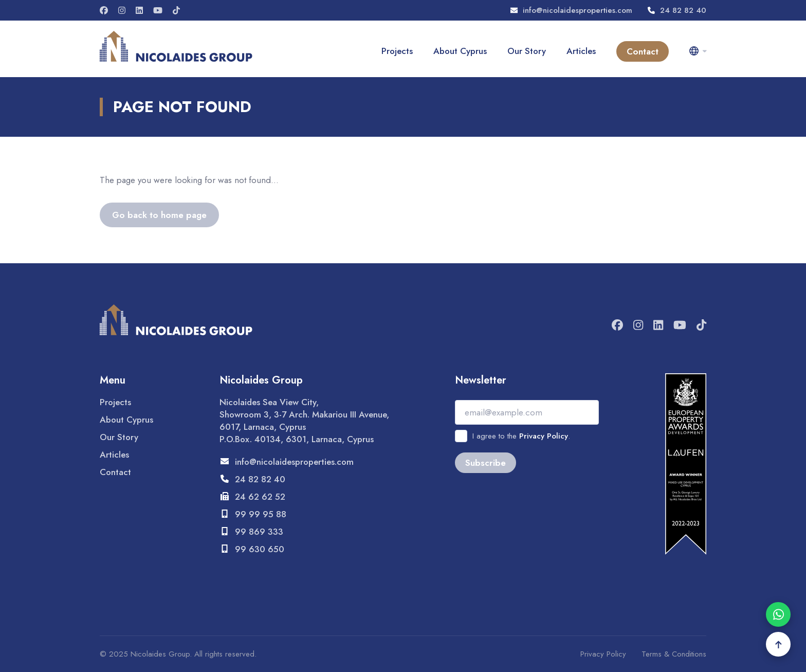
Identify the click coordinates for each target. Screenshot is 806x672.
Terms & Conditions (674, 654)
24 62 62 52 (252, 497)
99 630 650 (252, 549)
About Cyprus (460, 51)
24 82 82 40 (677, 10)
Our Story (527, 51)
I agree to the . (521, 436)
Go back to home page (159, 215)
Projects (397, 51)
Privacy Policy (544, 436)
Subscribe (486, 463)
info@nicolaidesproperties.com (571, 10)
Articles (581, 51)
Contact (643, 51)
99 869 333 (251, 532)
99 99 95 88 (253, 514)
